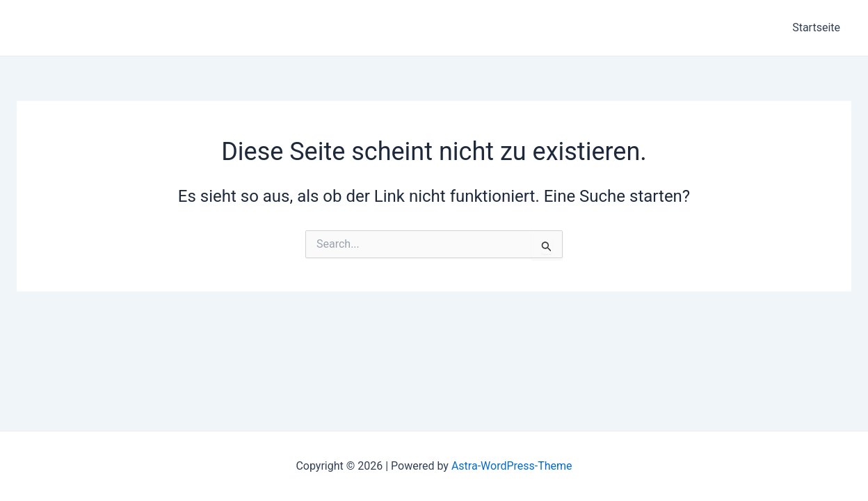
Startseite (816, 27)
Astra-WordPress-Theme (512, 466)
